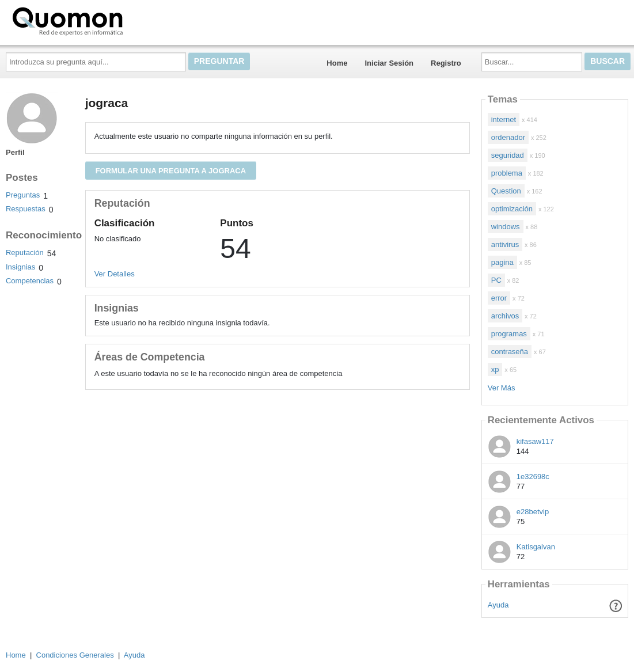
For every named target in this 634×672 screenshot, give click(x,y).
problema (507, 173)
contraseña (510, 352)
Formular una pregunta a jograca (171, 171)
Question (506, 191)
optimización (512, 209)
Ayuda (498, 605)
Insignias (20, 267)
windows (506, 227)
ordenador (508, 137)
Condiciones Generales (75, 655)
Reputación (25, 253)
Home (337, 63)
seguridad (508, 155)
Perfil (15, 152)
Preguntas (23, 195)
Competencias (30, 281)
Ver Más (502, 388)
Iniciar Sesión (389, 63)
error (499, 298)
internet (504, 119)
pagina (502, 262)
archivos (505, 316)
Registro (446, 63)
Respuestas (26, 209)
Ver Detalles (115, 274)
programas (509, 334)
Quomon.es (104, 20)
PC (496, 280)
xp (495, 369)
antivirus (505, 244)
